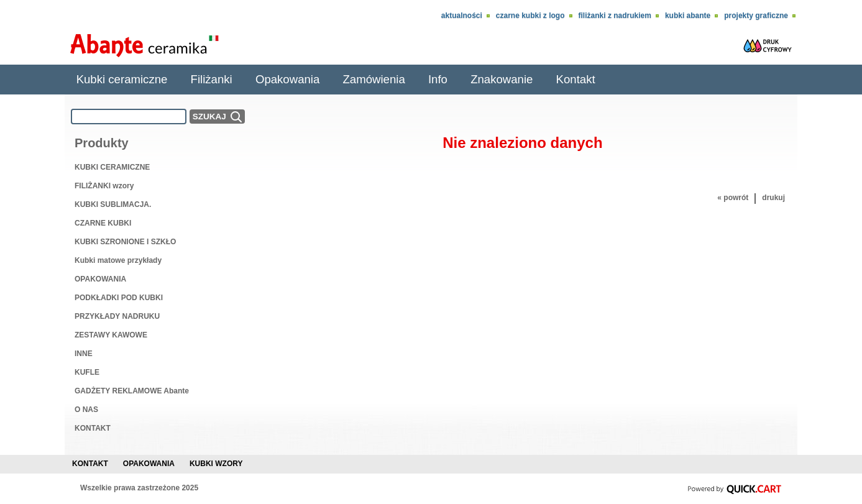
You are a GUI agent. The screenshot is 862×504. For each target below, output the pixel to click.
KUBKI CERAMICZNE (112, 167)
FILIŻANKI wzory (104, 186)
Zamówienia (374, 79)
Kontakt (576, 79)
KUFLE (87, 372)
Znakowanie (502, 79)
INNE (84, 354)
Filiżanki (212, 79)
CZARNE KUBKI (103, 223)
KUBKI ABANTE (688, 16)
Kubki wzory (216, 464)
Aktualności (462, 16)
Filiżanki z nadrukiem (615, 16)
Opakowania (287, 79)
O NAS (86, 410)
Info (438, 79)
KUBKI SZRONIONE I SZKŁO (125, 242)
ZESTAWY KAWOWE (111, 335)
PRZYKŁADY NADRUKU (117, 316)
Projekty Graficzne (756, 16)
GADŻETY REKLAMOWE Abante (132, 391)
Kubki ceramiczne (122, 79)
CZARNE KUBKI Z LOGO (530, 16)
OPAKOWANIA (100, 279)
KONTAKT (93, 428)
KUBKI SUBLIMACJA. (113, 204)
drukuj (773, 198)
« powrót (733, 198)
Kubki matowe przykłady (118, 260)
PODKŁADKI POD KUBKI (119, 298)
